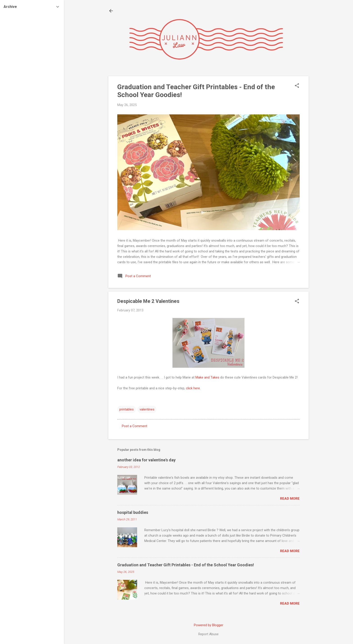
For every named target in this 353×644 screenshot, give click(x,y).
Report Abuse (208, 634)
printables (127, 409)
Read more (290, 499)
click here (193, 388)
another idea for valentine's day (146, 460)
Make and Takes (207, 377)
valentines (147, 409)
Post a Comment (135, 426)
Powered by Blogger (209, 625)
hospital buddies (133, 512)
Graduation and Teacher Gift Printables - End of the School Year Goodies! (186, 565)
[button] (297, 86)
